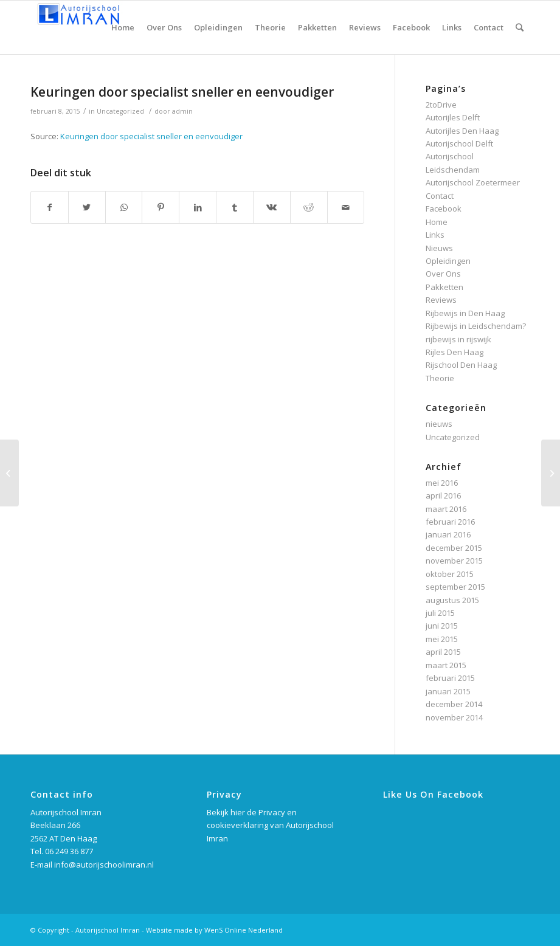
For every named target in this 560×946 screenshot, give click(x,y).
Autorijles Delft (453, 117)
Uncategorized (120, 111)
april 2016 (443, 495)
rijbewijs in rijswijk (458, 339)
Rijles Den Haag (455, 352)
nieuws (439, 424)
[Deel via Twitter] (87, 207)
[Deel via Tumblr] (235, 207)
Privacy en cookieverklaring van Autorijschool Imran (270, 825)
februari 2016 (450, 522)
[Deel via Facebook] (50, 207)
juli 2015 (440, 613)
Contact (440, 196)
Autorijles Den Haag (462, 131)
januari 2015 (448, 691)
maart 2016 (446, 509)
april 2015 (443, 652)
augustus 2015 (452, 600)
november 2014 (454, 717)
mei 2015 (442, 639)
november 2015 (454, 561)
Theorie (440, 378)
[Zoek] (520, 27)
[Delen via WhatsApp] (124, 207)
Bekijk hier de (233, 812)
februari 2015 (450, 678)
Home (437, 222)
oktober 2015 (450, 574)
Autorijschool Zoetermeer (473, 182)
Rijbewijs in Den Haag (465, 313)
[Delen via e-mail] (346, 207)
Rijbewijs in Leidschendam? (476, 326)
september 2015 (455, 587)
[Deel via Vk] (272, 207)
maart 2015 (446, 665)
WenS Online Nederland (244, 930)
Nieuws (439, 248)
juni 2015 (442, 626)
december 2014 (454, 704)
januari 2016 (448, 534)
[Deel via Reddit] (309, 207)
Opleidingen (448, 261)
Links (435, 235)
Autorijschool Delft (459, 143)
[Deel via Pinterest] (161, 207)
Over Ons (443, 274)
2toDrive (441, 105)
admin (182, 111)
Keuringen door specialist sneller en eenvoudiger (182, 92)
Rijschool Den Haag (461, 365)
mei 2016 (442, 483)
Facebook (444, 209)
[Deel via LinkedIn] (198, 207)
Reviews (441, 300)
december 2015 (454, 548)
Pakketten (444, 287)
